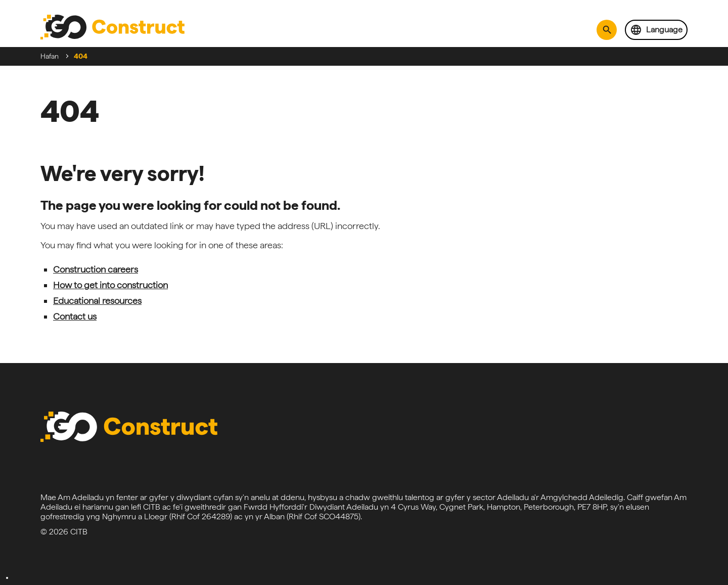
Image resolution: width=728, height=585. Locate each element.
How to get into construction (110, 285)
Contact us (75, 316)
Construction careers (96, 269)
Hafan (50, 56)
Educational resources (97, 301)
